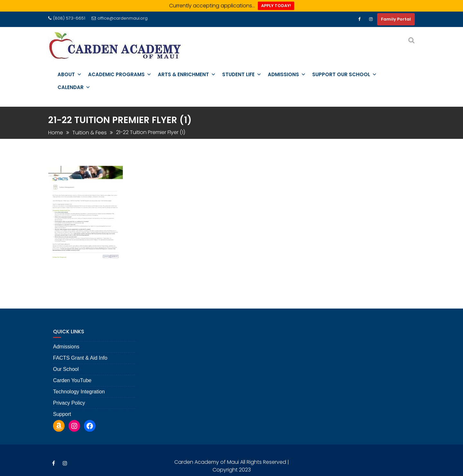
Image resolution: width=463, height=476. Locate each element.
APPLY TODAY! (276, 6)
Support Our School (345, 75)
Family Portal (396, 19)
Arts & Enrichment (187, 75)
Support (62, 418)
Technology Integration (79, 395)
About (70, 75)
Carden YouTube (72, 384)
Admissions (287, 75)
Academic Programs (120, 75)
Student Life (242, 75)
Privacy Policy (69, 407)
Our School (66, 373)
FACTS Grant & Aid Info (80, 362)
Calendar (74, 87)
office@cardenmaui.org (120, 18)
